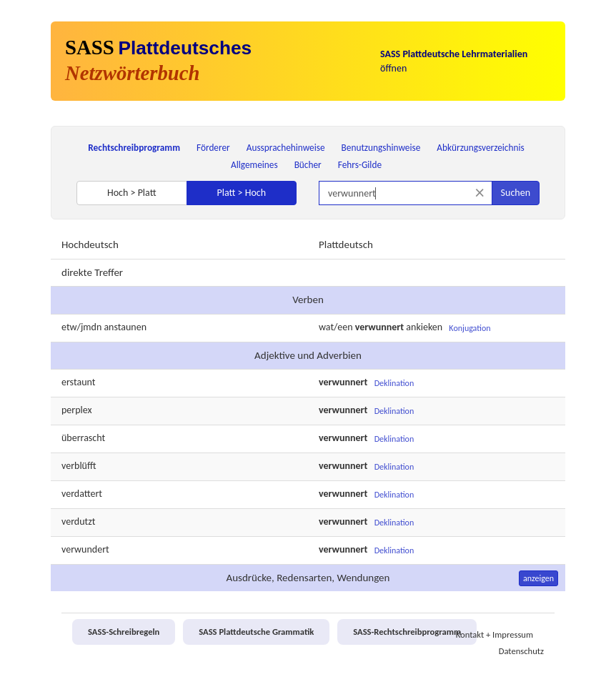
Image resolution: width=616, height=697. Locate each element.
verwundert (85, 549)
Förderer (213, 148)
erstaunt (78, 382)
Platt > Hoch (241, 193)
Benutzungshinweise (381, 148)
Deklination (394, 383)
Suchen (516, 193)
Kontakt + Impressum (495, 634)
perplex (77, 410)
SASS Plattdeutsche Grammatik (256, 632)
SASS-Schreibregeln (124, 632)
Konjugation (470, 328)
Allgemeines (254, 165)
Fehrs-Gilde (360, 165)
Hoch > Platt (132, 193)
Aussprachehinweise (286, 148)
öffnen (454, 61)
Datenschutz (521, 651)
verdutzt (78, 521)
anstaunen (125, 327)
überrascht (83, 438)
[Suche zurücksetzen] (480, 193)
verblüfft (79, 466)
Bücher (308, 165)
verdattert (82, 494)
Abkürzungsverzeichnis (480, 148)
